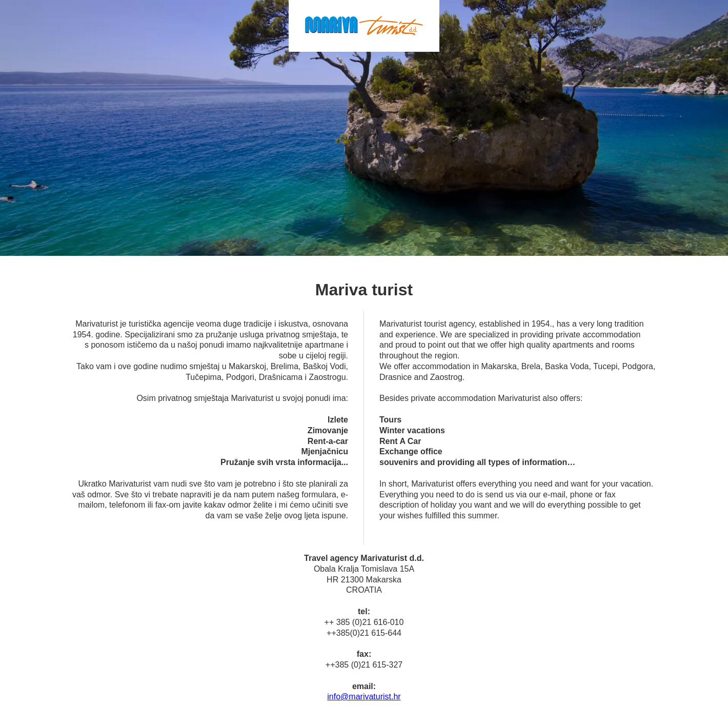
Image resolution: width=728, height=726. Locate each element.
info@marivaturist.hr (364, 697)
